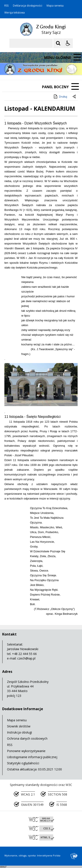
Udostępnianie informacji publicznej (32, 757)
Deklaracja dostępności (28, 6)
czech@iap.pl (26, 658)
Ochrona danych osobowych (27, 738)
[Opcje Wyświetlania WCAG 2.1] (68, 43)
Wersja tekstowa (15, 13)
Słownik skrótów (19, 726)
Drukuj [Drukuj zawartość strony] (60, 96)
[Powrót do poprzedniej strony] (75, 97)
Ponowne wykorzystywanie (26, 751)
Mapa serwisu (55, 6)
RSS (6, 6)
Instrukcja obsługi (19, 732)
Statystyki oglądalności (23, 763)
